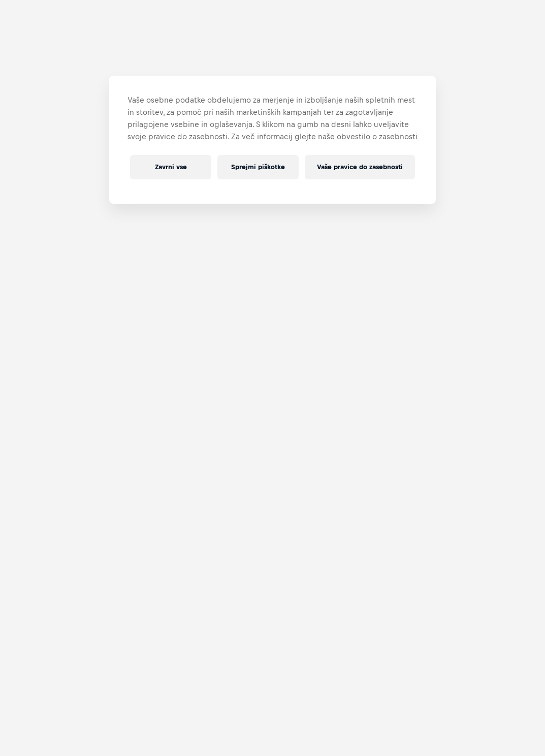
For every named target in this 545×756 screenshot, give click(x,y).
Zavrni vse (171, 167)
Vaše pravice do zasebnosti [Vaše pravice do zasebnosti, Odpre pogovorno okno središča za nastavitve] (360, 167)
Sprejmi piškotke (258, 167)
